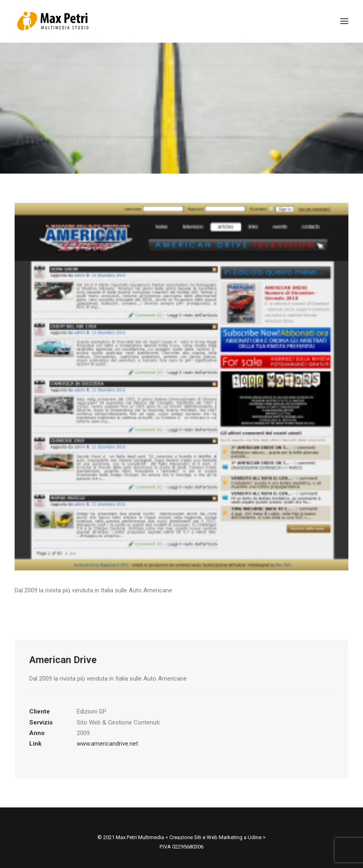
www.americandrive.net (107, 740)
